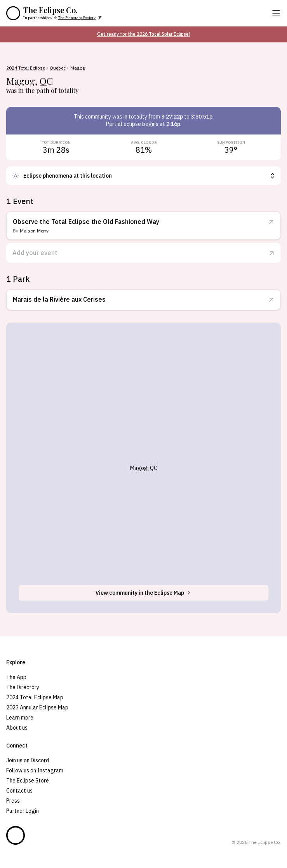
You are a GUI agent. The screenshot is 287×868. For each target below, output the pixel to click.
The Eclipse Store (28, 781)
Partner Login (23, 811)
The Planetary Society (77, 18)
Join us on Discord (28, 760)
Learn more (20, 718)
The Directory (23, 687)
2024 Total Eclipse (26, 68)
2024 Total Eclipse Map (35, 697)
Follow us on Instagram (35, 770)
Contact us (19, 791)
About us (17, 728)
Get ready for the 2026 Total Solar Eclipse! (143, 34)
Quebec (58, 68)
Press (13, 801)
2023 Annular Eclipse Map (37, 707)
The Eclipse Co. (50, 10)
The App (16, 677)
